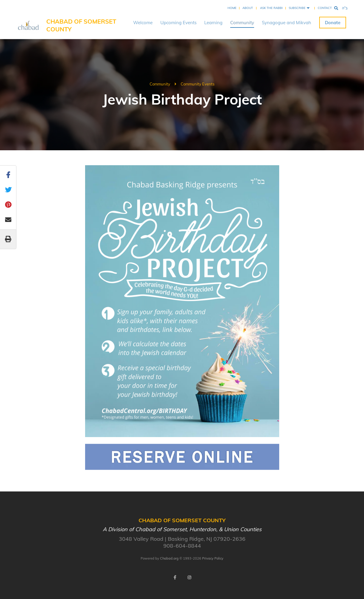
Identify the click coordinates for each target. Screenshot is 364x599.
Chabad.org (169, 558)
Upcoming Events (178, 23)
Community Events (198, 84)
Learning (213, 23)
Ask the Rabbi (271, 8)
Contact (325, 8)
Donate (333, 23)
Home (232, 8)
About (248, 8)
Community (242, 23)
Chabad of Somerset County (81, 25)
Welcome (143, 23)
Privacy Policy (213, 558)
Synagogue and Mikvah (287, 23)
